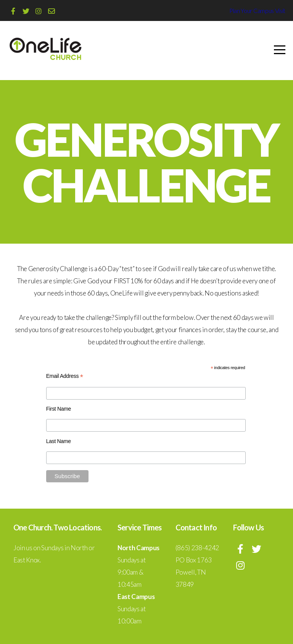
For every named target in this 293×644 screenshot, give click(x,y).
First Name (59, 409)
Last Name (59, 441)
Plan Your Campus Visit (257, 10)
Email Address (65, 376)
